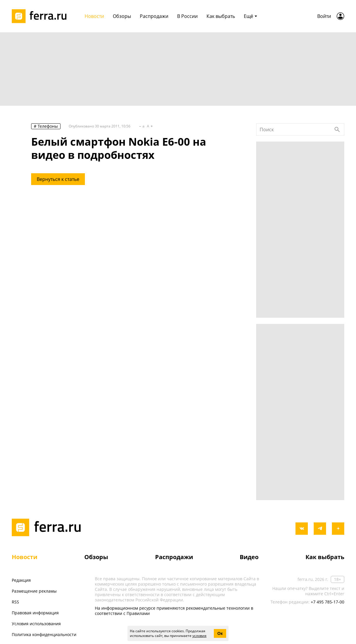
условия (199, 636)
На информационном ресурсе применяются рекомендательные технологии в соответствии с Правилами (174, 611)
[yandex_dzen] (338, 529)
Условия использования (36, 624)
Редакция (21, 580)
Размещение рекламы (34, 591)
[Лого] (41, 16)
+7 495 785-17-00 (328, 602)
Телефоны (48, 126)
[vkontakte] (302, 529)
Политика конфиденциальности (44, 634)
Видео (249, 557)
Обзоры (96, 557)
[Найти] (337, 130)
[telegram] (320, 529)
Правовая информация (35, 613)
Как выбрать (325, 557)
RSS (15, 602)
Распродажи (174, 557)
